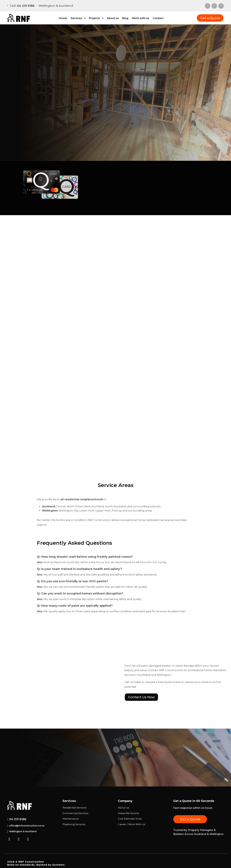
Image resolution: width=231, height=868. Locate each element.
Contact (158, 18)
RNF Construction (171, 670)
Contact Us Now (141, 697)
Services (76, 18)
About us (113, 18)
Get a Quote (210, 18)
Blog (125, 18)
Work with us (141, 18)
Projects (94, 18)
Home (63, 18)
